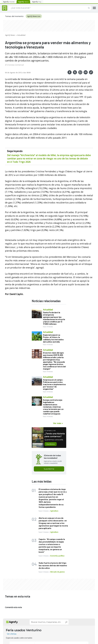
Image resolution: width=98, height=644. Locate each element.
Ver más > (58, 423)
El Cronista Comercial (14, 65)
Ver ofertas (12, 634)
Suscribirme (49, 469)
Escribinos (51, 444)
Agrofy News (10, 35)
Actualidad (21, 35)
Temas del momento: (14, 16)
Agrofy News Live (34, 16)
